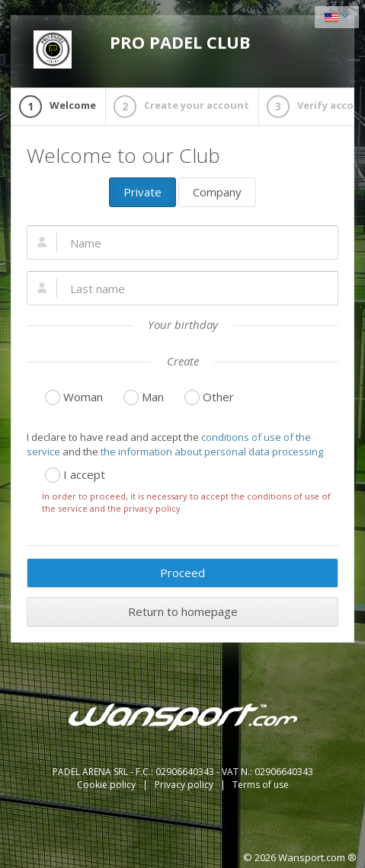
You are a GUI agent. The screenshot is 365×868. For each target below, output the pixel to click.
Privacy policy (185, 785)
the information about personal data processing (212, 452)
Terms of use (261, 785)
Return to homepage (183, 611)
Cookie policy (107, 785)
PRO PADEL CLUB (142, 49)
